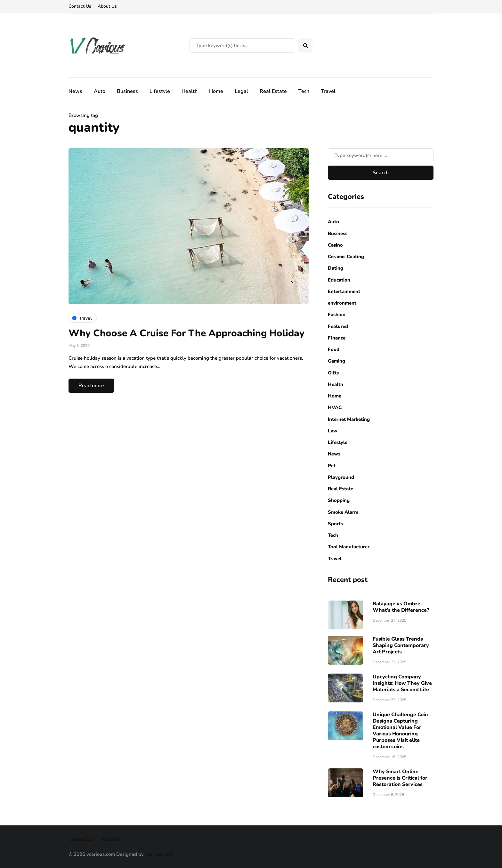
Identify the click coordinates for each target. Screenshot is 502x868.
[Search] (242, 45)
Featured (338, 326)
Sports (335, 524)
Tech (304, 91)
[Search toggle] (305, 45)
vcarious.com (159, 854)
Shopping (339, 500)
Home (216, 91)
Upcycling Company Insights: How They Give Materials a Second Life (402, 683)
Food (334, 349)
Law (333, 431)
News (75, 91)
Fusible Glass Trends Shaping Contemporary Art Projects (401, 645)
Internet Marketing (349, 419)
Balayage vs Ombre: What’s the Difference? (401, 607)
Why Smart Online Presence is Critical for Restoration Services (400, 778)
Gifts (333, 373)
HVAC (335, 407)
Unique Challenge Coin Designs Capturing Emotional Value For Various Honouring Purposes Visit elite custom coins (400, 731)
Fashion (337, 315)
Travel (328, 91)
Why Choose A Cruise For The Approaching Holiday (186, 333)
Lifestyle (160, 91)
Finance (337, 338)
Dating (336, 268)
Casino (335, 245)
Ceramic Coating (346, 257)
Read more (91, 386)
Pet (332, 466)
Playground (341, 477)
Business (127, 91)
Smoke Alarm (343, 512)
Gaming (336, 361)
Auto (100, 91)
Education (339, 280)
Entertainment (344, 291)
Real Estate (273, 91)
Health (190, 91)
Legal (241, 91)
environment (342, 303)
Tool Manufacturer (349, 547)
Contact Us (80, 6)
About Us (107, 6)
